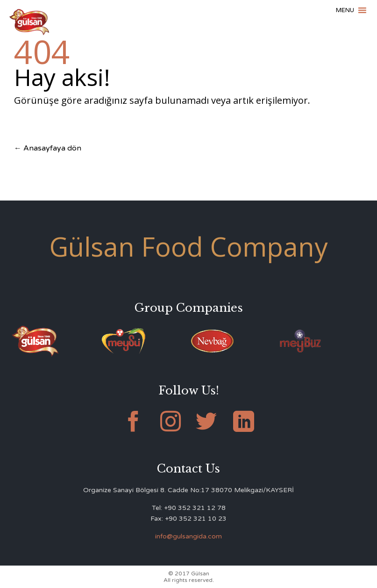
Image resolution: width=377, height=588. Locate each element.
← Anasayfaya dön (48, 148)
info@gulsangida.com (188, 536)
